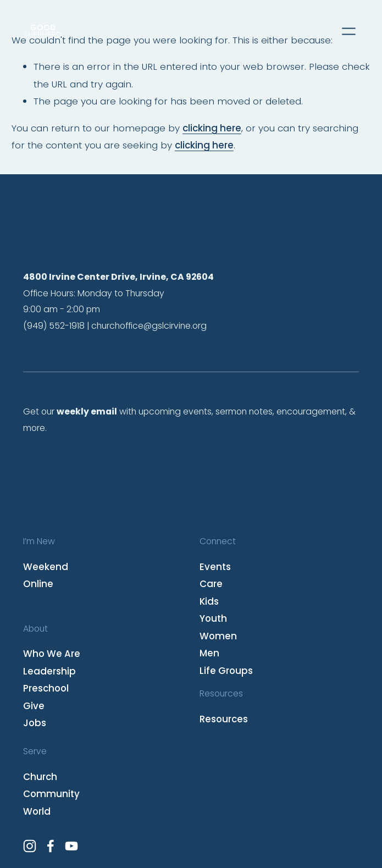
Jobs (35, 723)
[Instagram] (30, 846)
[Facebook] (51, 846)
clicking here (212, 128)
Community (51, 794)
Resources (224, 719)
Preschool (46, 688)
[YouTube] (71, 846)
